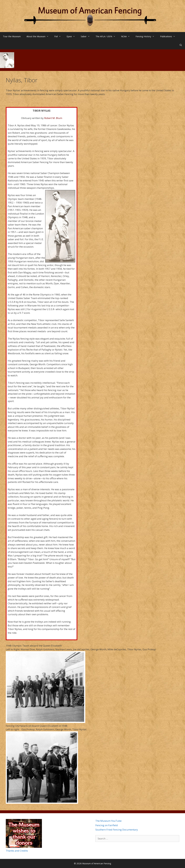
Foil (59, 36)
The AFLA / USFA (107, 36)
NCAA (127, 36)
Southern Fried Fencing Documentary (117, 830)
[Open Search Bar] (181, 45)
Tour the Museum (12, 36)
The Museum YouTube (108, 821)
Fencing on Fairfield (107, 825)
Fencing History (146, 36)
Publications (169, 36)
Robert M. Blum (53, 118)
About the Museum (39, 36)
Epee (72, 36)
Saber (87, 36)
